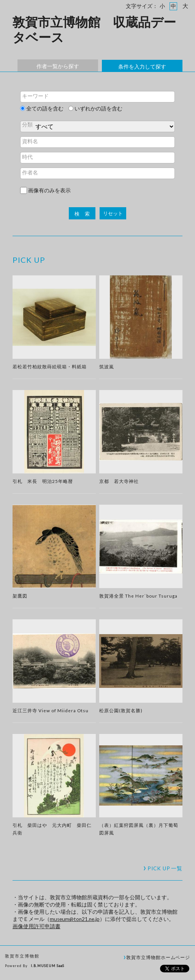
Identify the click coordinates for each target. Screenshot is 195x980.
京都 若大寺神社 (119, 481)
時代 (27, 157)
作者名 (30, 173)
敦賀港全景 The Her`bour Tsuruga (138, 596)
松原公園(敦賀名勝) (121, 710)
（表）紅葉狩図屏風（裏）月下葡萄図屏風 (139, 829)
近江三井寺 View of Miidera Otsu (51, 710)
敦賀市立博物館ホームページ (158, 957)
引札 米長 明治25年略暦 (43, 481)
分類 (27, 125)
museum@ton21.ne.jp (75, 919)
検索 (85, 214)
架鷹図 (20, 596)
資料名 (30, 141)
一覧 (165, 868)
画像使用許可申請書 (36, 926)
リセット (113, 213)
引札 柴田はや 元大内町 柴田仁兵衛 (52, 829)
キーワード (35, 96)
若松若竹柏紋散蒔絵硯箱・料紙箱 (50, 366)
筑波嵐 (107, 366)
